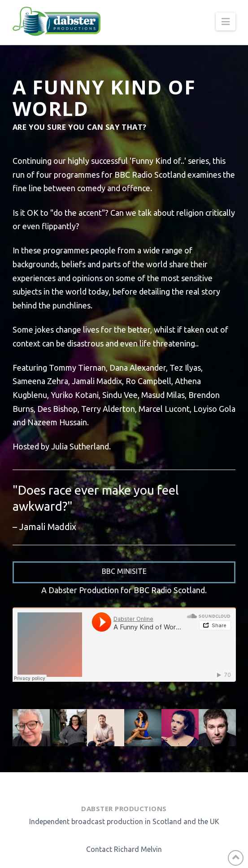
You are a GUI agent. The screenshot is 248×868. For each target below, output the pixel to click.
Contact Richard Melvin (124, 849)
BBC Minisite (124, 571)
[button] (226, 21)
